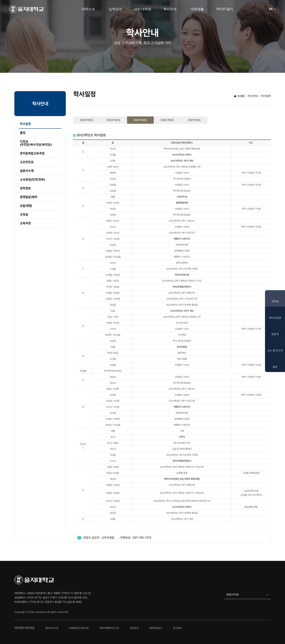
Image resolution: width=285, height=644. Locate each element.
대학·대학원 (143, 9)
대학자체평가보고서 (109, 628)
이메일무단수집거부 (79, 628)
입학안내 (115, 9)
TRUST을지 (224, 9)
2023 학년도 (140, 120)
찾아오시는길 (52, 628)
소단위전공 (27, 162)
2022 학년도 (167, 120)
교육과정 (25, 223)
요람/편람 (26, 206)
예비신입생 (275, 318)
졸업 (23, 133)
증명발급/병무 (29, 197)
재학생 (275, 301)
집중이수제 (27, 171)
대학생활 (197, 9)
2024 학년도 (114, 120)
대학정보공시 (156, 628)
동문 (275, 367)
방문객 (275, 334)
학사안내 (170, 9)
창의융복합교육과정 (32, 153)
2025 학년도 (87, 120)
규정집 (24, 214)
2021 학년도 (194, 120)
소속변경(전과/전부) (33, 180)
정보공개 (134, 628)
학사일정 (25, 124)
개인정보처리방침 (24, 628)
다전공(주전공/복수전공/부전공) (36, 143)
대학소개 (88, 9)
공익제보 (177, 628)
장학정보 (25, 188)
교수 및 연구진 (275, 351)
